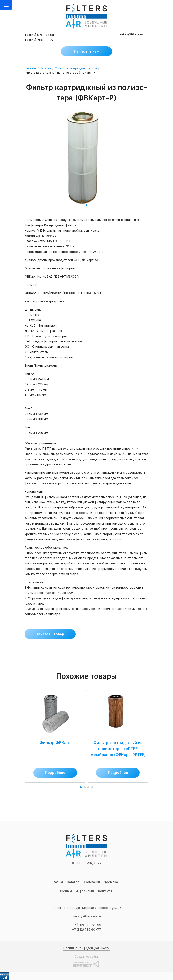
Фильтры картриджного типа (76, 68)
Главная (30, 68)
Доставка (111, 882)
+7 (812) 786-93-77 (39, 40)
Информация (85, 891)
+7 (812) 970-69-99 (39, 35)
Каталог (46, 68)
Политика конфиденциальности (86, 948)
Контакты (105, 891)
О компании (91, 882)
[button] (86, 205)
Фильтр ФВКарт (55, 747)
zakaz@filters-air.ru (134, 34)
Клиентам (65, 891)
